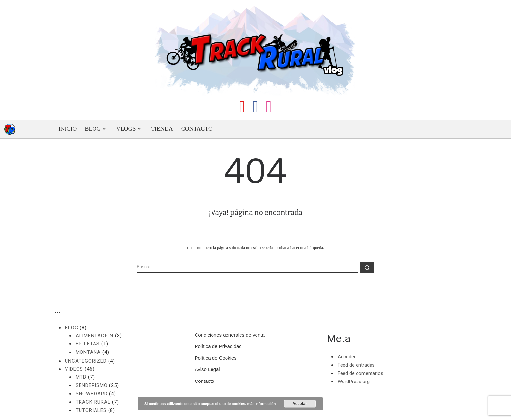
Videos (74, 369)
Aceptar (300, 404)
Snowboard (92, 394)
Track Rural (93, 402)
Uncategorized (86, 361)
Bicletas (88, 344)
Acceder (347, 357)
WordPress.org (354, 382)
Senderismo (92, 385)
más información (261, 404)
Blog (72, 328)
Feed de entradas (356, 365)
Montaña (88, 352)
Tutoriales (91, 410)
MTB (81, 377)
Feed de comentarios (360, 373)
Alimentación (95, 336)
